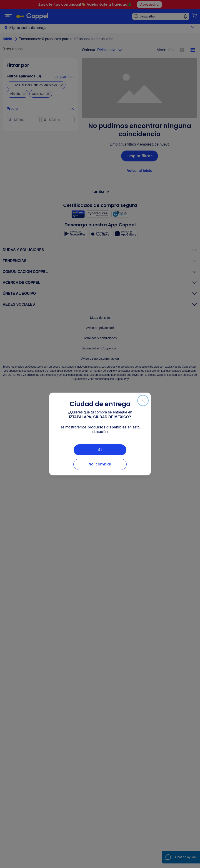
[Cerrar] (143, 401)
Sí (100, 450)
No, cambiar (100, 464)
